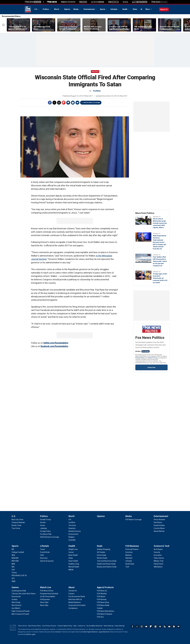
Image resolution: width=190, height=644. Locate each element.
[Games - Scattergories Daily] (19, 591)
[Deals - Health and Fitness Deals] (106, 564)
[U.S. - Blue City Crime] (17, 520)
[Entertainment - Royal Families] (159, 525)
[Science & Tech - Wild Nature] (158, 567)
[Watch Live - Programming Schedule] (49, 594)
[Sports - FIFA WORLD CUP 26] (19, 576)
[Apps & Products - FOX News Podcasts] (105, 614)
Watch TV (164, 9)
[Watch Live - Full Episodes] (45, 599)
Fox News (28, 9)
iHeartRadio (178, 627)
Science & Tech (162, 546)
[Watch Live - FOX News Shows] (47, 591)
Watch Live (46, 587)
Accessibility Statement (95, 626)
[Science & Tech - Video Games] (159, 558)
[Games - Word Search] (17, 605)
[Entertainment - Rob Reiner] (158, 522)
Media (76, 9)
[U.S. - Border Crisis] (16, 525)
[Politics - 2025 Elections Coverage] (50, 537)
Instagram (142, 627)
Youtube (146, 627)
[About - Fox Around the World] (77, 597)
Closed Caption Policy (65, 626)
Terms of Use (153, 358)
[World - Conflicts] (72, 522)
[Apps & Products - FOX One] (100, 617)
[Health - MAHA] (71, 570)
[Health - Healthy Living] (74, 564)
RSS (165, 627)
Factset (58, 632)
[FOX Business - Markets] (129, 555)
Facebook (50, 103)
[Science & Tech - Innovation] (158, 555)
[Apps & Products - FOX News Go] (102, 591)
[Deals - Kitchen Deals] (102, 558)
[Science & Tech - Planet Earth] (158, 564)
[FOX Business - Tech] (127, 567)
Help (75, 626)
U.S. (36, 9)
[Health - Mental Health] (74, 567)
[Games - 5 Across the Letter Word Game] (24, 594)
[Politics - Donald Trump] (46, 520)
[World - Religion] (71, 537)
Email (77, 103)
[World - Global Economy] (75, 531)
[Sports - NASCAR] (15, 558)
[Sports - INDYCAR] (15, 561)
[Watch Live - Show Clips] (44, 602)
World (57, 9)
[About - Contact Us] (73, 591)
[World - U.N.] (70, 520)
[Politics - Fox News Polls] (46, 534)
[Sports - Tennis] (14, 573)
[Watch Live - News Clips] (44, 605)
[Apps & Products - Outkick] (100, 608)
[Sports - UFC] (13, 578)
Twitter (54, 103)
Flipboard (64, 103)
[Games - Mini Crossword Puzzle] (20, 614)
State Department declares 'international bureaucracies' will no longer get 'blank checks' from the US (159, 242)
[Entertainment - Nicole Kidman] (159, 531)
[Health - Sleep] (71, 558)
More (148, 9)
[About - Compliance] (73, 608)
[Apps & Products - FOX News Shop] (103, 602)
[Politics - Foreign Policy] (45, 531)
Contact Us (81, 626)
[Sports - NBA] (13, 564)
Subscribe (151, 367)
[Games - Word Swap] (16, 602)
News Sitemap (109, 626)
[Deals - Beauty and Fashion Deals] (107, 567)
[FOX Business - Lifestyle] (129, 561)
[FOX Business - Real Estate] (130, 564)
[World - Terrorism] (72, 525)
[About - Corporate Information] (77, 605)
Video (135, 9)
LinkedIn (155, 627)
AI (141, 9)
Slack (160, 627)
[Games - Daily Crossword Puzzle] (21, 611)
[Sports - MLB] (13, 555)
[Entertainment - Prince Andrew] (159, 520)
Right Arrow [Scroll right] (186, 25)
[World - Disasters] (72, 528)
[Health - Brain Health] (73, 555)
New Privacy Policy (34, 626)
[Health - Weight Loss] (73, 549)
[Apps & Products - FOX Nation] (101, 597)
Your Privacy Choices (49, 626)
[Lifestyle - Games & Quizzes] (47, 561)
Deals (100, 546)
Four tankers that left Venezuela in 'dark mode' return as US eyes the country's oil (160, 261)
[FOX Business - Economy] (129, 552)
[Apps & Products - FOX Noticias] (102, 599)
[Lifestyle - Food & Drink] (45, 552)
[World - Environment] (73, 534)
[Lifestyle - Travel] (42, 549)
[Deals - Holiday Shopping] (104, 549)
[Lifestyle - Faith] (42, 555)
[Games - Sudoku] (15, 599)
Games (15, 587)
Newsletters (169, 627)
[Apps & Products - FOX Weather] (102, 594)
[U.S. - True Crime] (16, 528)
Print (73, 103)
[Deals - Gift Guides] (101, 552)
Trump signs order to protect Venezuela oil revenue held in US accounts (160, 278)
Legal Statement (104, 632)
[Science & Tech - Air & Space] (158, 549)
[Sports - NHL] (13, 567)
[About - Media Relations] (75, 602)
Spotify (174, 627)
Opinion (67, 9)
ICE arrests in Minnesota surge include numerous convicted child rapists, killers (160, 223)
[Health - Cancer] (71, 552)
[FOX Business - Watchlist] (129, 558)
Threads (59, 103)
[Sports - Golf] (13, 570)
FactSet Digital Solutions (90, 632)
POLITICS (95, 72)
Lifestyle (114, 9)
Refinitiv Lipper (31, 634)
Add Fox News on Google (92, 103)
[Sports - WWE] (14, 581)
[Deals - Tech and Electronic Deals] (107, 561)
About (71, 587)
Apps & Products (105, 587)
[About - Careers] (71, 594)
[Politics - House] (43, 525)
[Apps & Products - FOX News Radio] (103, 605)
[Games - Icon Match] (16, 608)
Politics (46, 9)
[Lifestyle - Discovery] (44, 558)
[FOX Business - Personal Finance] (132, 549)
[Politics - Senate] (43, 522)
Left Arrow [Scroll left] (3, 25)
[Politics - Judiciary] (44, 528)
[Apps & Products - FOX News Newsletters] (106, 611)
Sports (103, 9)
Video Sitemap (120, 626)
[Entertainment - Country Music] (159, 528)
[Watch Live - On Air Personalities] (48, 597)
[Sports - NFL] (13, 549)
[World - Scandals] (72, 540)
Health (125, 9)
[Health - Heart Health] (73, 561)
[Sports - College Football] (18, 552)
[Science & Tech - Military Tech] (159, 561)
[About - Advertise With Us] (75, 599)
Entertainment (89, 9)
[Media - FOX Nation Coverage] (134, 520)
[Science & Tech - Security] (157, 552)
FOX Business (132, 546)
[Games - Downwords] (16, 597)
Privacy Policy (140, 358)
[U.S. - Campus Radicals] (18, 522)
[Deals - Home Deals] (102, 555)
